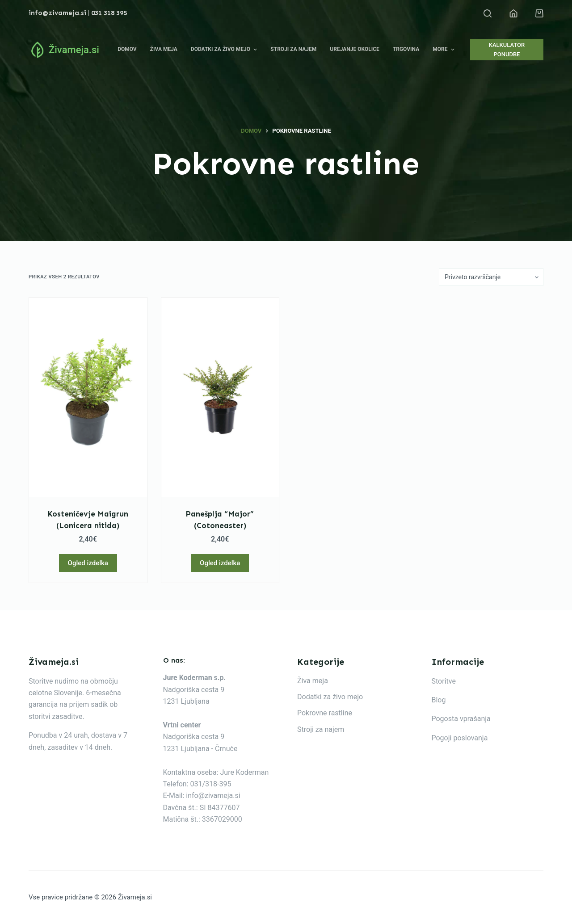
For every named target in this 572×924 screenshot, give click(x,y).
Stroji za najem (321, 729)
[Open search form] (488, 13)
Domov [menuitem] (127, 49)
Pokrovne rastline (325, 713)
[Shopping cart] (539, 13)
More (445, 50)
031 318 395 (109, 13)
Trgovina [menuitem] (406, 49)
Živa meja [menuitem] (164, 49)
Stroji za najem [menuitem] (293, 49)
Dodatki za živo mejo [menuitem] (225, 50)
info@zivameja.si (57, 13)
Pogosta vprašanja (461, 719)
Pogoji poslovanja (460, 738)
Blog (439, 700)
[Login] (513, 13)
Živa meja (313, 681)
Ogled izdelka (88, 563)
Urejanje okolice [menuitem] (354, 49)
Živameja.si (74, 50)
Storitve (444, 681)
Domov (251, 131)
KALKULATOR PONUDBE (507, 50)
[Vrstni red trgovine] (491, 277)
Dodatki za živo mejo (330, 697)
